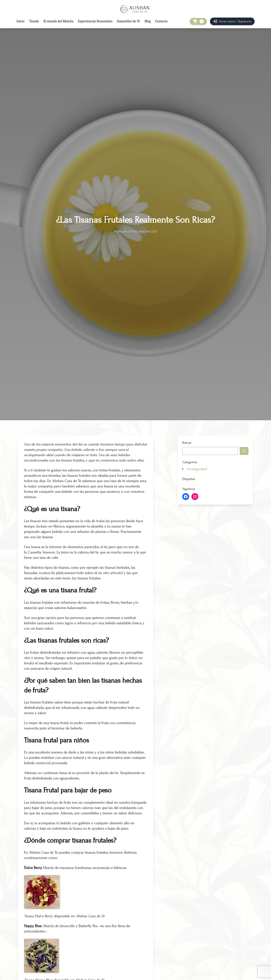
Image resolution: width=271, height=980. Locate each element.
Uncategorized (197, 469)
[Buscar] (244, 451)
